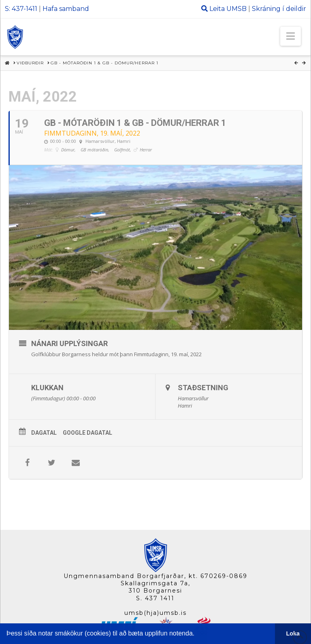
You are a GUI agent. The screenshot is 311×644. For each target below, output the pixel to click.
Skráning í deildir (279, 9)
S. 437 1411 (155, 598)
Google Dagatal (87, 433)
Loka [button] (293, 633)
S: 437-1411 (21, 9)
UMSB (236, 9)
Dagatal (44, 433)
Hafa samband (66, 9)
